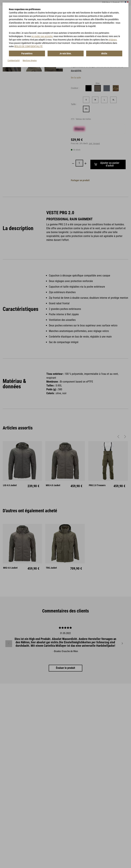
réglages (113, 40)
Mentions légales (30, 60)
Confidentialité (14, 60)
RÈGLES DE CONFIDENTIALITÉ (28, 46)
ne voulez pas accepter (42, 36)
